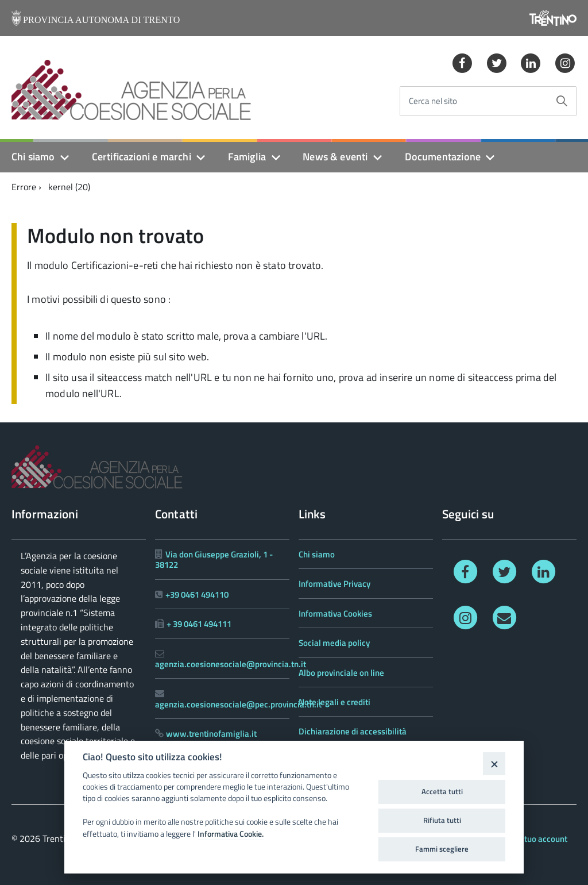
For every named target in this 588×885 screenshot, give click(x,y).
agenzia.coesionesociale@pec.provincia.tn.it (238, 704)
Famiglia (247, 157)
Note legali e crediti (334, 702)
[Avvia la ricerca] (562, 101)
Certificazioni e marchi (142, 157)
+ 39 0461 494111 (199, 624)
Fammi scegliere (442, 849)
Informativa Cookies (335, 613)
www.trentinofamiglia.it (211, 734)
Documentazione (443, 157)
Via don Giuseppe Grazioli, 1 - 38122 (214, 559)
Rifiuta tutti (442, 820)
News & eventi (335, 157)
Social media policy (334, 643)
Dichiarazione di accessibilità (353, 731)
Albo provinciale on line (341, 673)
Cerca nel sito (433, 101)
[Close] (494, 763)
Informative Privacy (334, 584)
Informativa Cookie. (231, 834)
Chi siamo (33, 157)
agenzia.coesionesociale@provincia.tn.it (231, 664)
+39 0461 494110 (197, 595)
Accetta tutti (442, 791)
